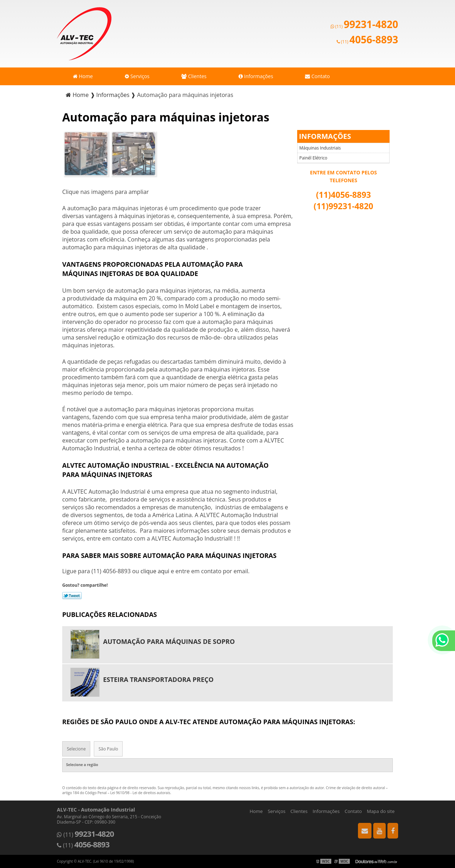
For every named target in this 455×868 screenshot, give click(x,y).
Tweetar (72, 596)
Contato (317, 76)
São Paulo (108, 749)
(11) (364, 26)
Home (83, 76)
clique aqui (155, 571)
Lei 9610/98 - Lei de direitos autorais (140, 793)
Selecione (76, 749)
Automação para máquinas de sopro (169, 641)
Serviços (137, 76)
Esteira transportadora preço (158, 679)
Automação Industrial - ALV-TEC (84, 34)
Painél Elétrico (313, 158)
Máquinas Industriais (320, 148)
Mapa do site (381, 811)
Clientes (194, 76)
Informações (256, 76)
